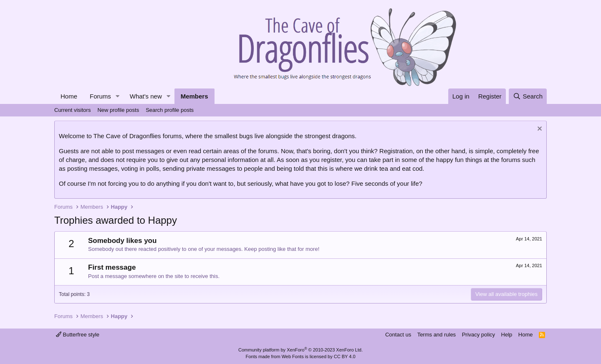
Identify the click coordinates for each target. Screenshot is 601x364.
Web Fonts (293, 356)
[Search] (528, 96)
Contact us (398, 335)
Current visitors (72, 110)
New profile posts (118, 110)
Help (507, 335)
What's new (146, 96)
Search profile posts (170, 110)
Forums (100, 96)
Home (69, 96)
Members (194, 96)
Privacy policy (479, 335)
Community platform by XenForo (300, 350)
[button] (118, 96)
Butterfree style (78, 335)
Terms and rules (437, 335)
